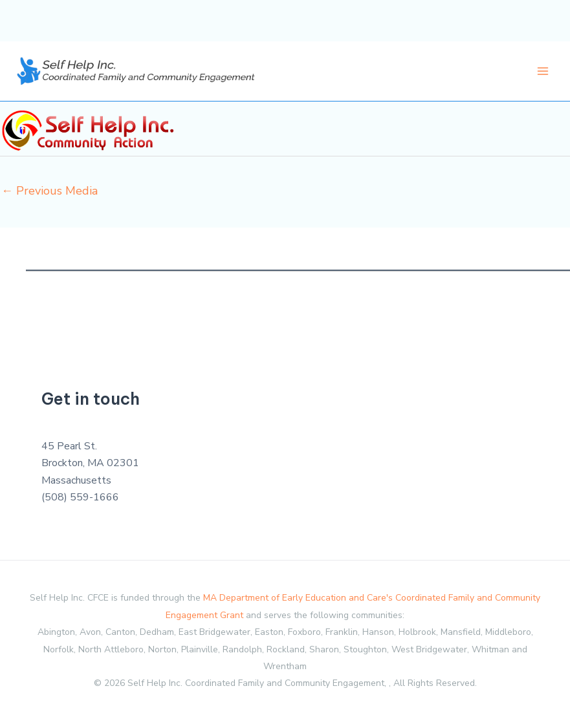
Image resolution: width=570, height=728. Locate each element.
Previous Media (49, 191)
